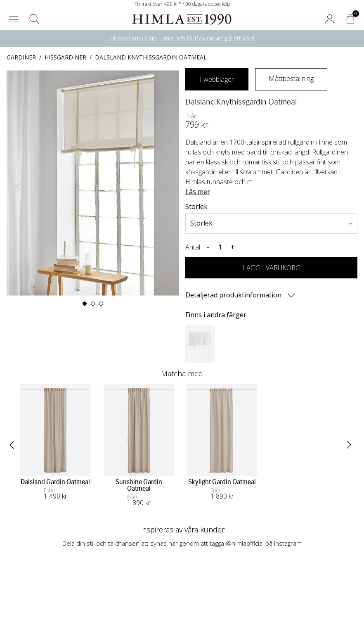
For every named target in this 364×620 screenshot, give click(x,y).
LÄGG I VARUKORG (272, 268)
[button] (14, 19)
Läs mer (198, 192)
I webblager (217, 79)
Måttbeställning (291, 78)
